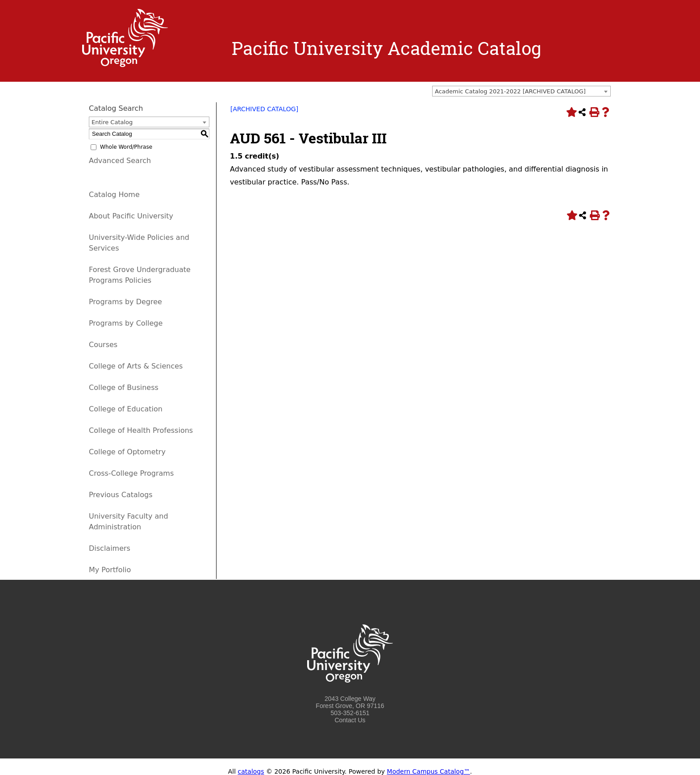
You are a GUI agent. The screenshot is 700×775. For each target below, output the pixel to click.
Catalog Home (114, 195)
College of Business (124, 387)
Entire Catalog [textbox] (112, 122)
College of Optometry (127, 452)
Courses (103, 345)
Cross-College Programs (131, 473)
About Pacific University (131, 216)
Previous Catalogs (121, 495)
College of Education (126, 409)
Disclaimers (110, 548)
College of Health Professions (141, 430)
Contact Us (350, 720)
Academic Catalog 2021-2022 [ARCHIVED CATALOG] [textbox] (510, 91)
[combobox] (521, 91)
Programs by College (126, 323)
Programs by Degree (125, 302)
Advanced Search (120, 161)
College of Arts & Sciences (136, 366)
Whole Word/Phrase (126, 147)
